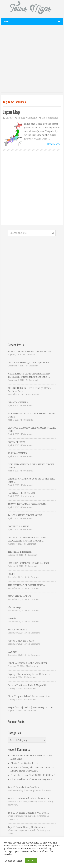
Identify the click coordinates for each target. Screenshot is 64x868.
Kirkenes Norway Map (39, 779)
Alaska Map (14, 607)
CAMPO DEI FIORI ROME (42, 775)
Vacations (31, 118)
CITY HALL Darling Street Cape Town (28, 363)
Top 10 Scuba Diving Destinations (27, 827)
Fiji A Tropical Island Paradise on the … (30, 696)
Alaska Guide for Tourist (22, 641)
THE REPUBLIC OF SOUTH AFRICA (26, 585)
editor (9, 118)
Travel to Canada (17, 630)
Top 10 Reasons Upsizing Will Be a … (29, 813)
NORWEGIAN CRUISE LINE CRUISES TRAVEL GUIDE (32, 415)
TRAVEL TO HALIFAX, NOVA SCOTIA (27, 504)
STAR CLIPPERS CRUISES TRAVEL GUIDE (30, 351)
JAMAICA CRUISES (18, 402)
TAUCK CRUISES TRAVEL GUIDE (25, 515)
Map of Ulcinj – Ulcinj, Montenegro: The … (32, 707)
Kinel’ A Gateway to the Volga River (27, 663)
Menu (7, 21)
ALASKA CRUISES (17, 453)
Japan (22, 118)
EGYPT (11, 574)
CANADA (13, 652)
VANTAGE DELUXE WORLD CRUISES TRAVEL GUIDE (32, 429)
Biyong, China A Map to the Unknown (29, 674)
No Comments (50, 118)
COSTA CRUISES (16, 442)
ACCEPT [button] (31, 861)
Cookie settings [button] (14, 861)
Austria (12, 619)
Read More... (54, 144)
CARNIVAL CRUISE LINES (21, 493)
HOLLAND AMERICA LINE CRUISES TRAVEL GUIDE (31, 466)
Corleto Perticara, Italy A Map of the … (29, 685)
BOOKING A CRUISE (18, 526)
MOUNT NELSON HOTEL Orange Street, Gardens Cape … (29, 390)
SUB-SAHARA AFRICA (20, 596)
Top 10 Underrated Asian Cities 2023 (28, 798)
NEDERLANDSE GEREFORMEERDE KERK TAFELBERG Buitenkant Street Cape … (29, 375)
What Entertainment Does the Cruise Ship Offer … (31, 480)
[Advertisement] (32, 60)
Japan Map (11, 112)
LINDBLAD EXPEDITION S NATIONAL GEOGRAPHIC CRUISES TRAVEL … (28, 539)
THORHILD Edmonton (20, 552)
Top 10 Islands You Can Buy (23, 787)
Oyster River (31, 763)
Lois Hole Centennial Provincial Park (29, 563)
